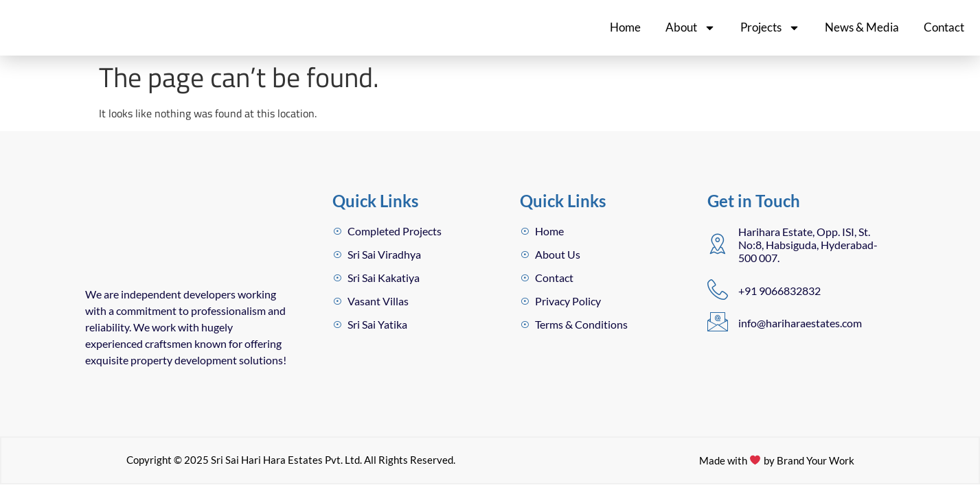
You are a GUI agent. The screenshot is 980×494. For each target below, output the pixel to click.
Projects (770, 28)
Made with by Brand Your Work (776, 461)
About (691, 28)
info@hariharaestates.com (800, 323)
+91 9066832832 (779, 291)
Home (625, 27)
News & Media (862, 27)
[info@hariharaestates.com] (718, 322)
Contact (944, 27)
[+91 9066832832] (718, 290)
